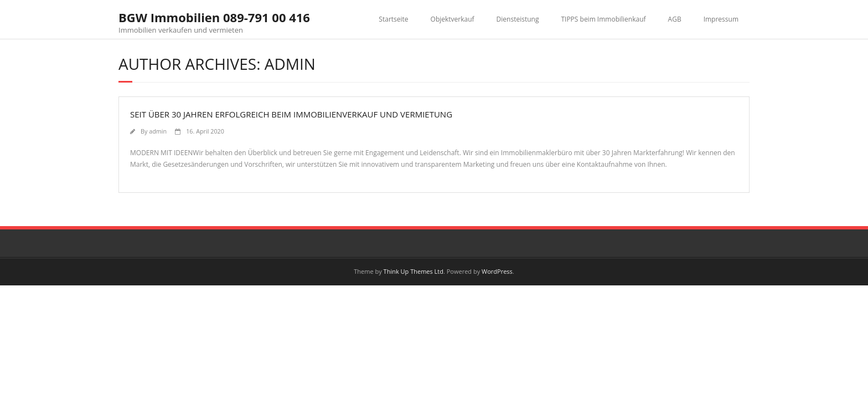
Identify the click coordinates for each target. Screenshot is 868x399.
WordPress (497, 271)
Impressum (721, 19)
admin (158, 131)
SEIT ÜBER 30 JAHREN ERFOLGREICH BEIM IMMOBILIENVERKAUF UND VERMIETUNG (291, 114)
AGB (675, 19)
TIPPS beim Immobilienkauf (603, 19)
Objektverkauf (453, 19)
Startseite (393, 19)
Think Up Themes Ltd (414, 271)
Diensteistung (518, 19)
